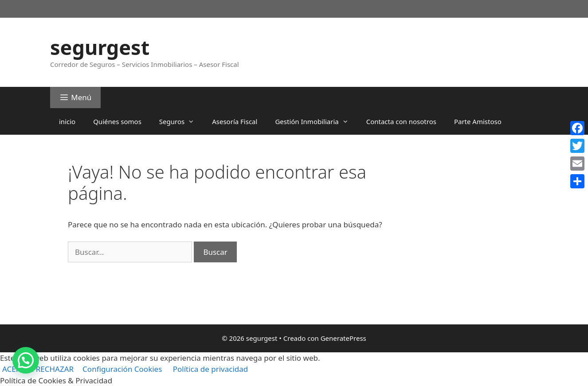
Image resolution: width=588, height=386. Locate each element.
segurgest (100, 47)
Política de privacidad (210, 369)
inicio (67, 121)
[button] (26, 360)
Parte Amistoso (478, 121)
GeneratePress (343, 338)
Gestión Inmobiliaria (316, 121)
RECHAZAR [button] (55, 369)
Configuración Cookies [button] (122, 369)
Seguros (181, 121)
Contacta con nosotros (401, 121)
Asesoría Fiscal (235, 121)
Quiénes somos (117, 121)
